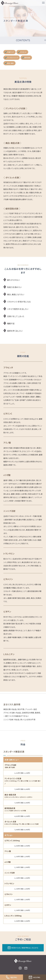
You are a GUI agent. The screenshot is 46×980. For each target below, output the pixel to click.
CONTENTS (23, 40)
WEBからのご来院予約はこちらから (23, 948)
